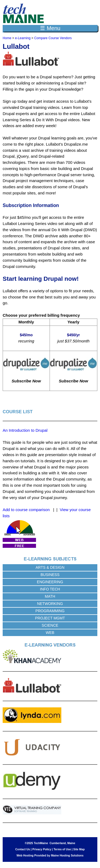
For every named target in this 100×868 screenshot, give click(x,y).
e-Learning (23, 38)
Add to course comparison (26, 510)
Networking (50, 604)
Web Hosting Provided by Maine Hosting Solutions (50, 856)
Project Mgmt (50, 618)
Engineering (50, 582)
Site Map (79, 849)
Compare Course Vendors (53, 38)
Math (50, 596)
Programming (50, 611)
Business (50, 575)
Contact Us (23, 849)
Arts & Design (50, 567)
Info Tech (50, 589)
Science (50, 625)
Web (50, 633)
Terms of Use (62, 849)
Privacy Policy (42, 849)
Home (7, 38)
